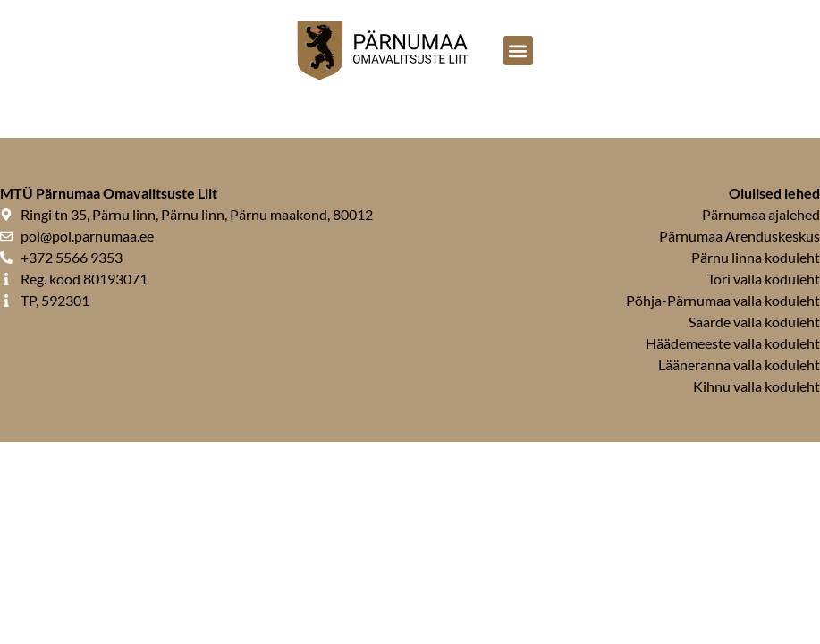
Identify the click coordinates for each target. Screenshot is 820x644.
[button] (518, 51)
